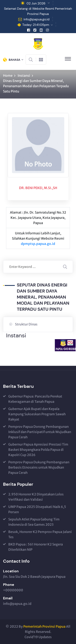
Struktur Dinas (26, 324)
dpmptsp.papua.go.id (38, 244)
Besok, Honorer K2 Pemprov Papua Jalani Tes (40, 534)
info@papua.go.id (36, 19)
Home (8, 76)
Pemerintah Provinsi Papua (44, 626)
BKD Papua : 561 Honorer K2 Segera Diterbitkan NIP (36, 547)
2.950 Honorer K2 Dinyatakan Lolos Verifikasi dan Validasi (36, 497)
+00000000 (13, 590)
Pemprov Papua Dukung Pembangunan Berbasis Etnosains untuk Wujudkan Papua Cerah (39, 467)
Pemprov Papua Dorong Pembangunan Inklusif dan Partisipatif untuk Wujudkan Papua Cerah (40, 432)
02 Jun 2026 (36, 3)
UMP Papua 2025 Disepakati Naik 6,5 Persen (37, 509)
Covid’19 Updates (38, 637)
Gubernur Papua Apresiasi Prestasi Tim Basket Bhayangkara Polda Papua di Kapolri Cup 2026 (38, 450)
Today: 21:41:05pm (36, 25)
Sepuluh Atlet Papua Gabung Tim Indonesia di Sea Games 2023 (34, 522)
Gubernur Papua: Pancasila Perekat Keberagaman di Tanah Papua (35, 399)
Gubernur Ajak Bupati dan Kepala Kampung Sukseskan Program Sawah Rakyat (37, 414)
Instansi (24, 76)
